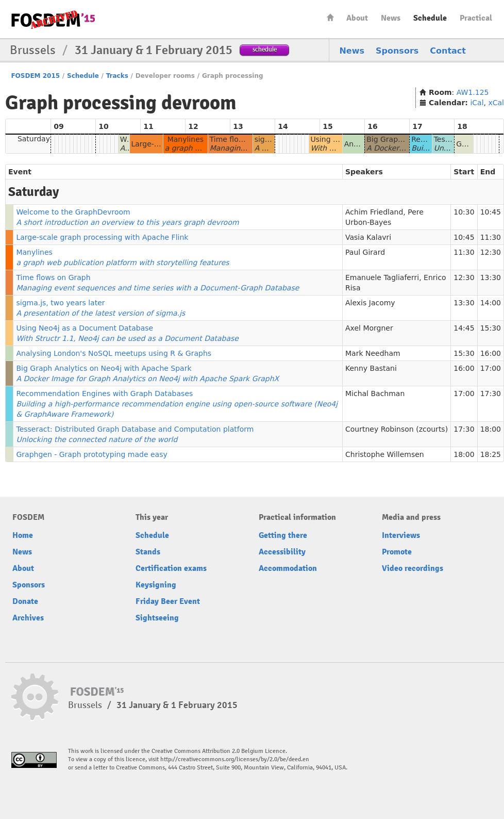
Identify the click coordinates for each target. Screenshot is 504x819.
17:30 (491, 394)
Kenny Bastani (371, 368)
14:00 (491, 303)
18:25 (491, 454)
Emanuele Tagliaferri (382, 277)
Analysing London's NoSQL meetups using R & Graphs (114, 353)
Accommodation (288, 568)
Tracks (117, 76)
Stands (148, 552)
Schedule (430, 18)
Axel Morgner (369, 328)
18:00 (491, 429)
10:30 (464, 212)
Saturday (34, 139)
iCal (477, 103)
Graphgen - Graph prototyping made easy (91, 454)
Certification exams (171, 568)
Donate (25, 601)
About (357, 18)
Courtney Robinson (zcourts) (397, 429)
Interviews (401, 535)
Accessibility (282, 552)
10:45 (491, 212)
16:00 (491, 353)
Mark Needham (373, 353)
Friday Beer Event (168, 601)
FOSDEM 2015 (35, 76)
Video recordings (413, 568)
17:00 (491, 368)
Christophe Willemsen (385, 454)
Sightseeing (157, 618)
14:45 (464, 328)
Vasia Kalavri (368, 237)
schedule (265, 49)
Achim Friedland (374, 212)
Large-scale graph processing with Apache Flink (102, 237)
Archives (28, 618)
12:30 (491, 252)
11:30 (491, 237)
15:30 (491, 328)
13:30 (491, 277)
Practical (476, 18)
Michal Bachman (375, 394)
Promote (397, 552)
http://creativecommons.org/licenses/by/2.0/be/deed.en (235, 759)
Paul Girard (365, 252)
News (391, 18)
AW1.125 (473, 92)
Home (330, 17)
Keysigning (156, 585)
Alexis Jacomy (370, 303)
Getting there (283, 535)
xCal (496, 103)
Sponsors (397, 51)
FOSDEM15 (53, 20)
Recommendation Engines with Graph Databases (177, 404)
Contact (448, 51)
